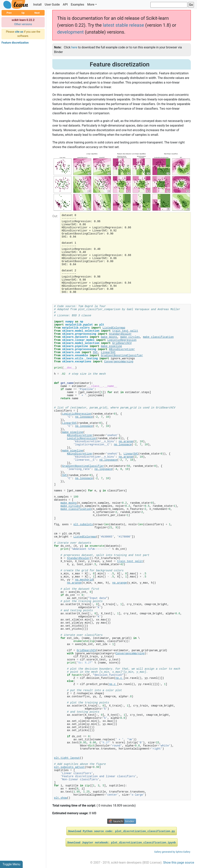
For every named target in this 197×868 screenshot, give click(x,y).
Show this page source (179, 863)
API (65, 5)
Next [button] (37, 13)
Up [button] (23, 13)
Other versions (23, 24)
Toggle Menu (11, 864)
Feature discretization (15, 43)
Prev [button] (9, 13)
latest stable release (123, 25)
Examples (78, 5)
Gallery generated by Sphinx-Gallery (172, 852)
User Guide (52, 5)
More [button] (91, 5)
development (70, 32)
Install (37, 5)
